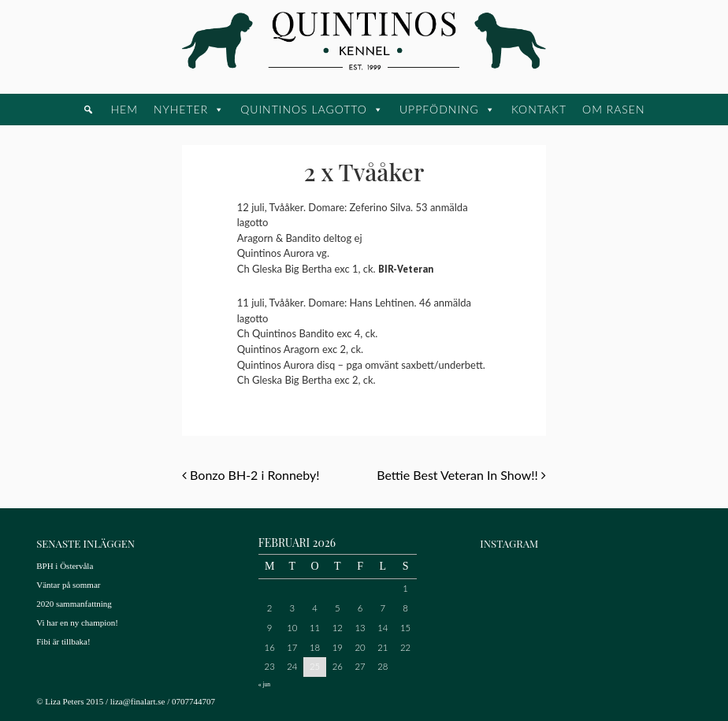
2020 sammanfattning (74, 604)
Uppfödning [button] (439, 109)
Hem (124, 109)
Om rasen (613, 109)
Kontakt (539, 109)
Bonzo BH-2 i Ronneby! (251, 475)
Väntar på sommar (68, 585)
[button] (89, 110)
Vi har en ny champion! (77, 623)
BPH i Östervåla (65, 566)
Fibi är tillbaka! (63, 641)
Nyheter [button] (181, 109)
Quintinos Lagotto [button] (304, 109)
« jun (264, 684)
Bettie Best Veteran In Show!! (461, 475)
